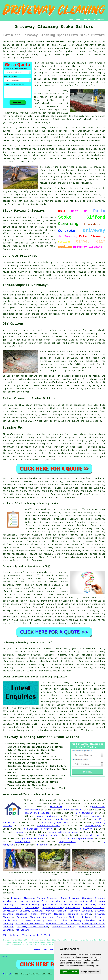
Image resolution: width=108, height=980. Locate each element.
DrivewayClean (9, 974)
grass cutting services (64, 832)
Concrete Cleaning (81, 911)
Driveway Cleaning (31, 911)
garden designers (47, 816)
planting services (49, 835)
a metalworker (85, 813)
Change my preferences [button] (90, 972)
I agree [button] (64, 972)
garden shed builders (38, 813)
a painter (86, 829)
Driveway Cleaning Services (77, 905)
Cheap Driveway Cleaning (76, 898)
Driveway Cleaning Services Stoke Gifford (41, 737)
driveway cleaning (49, 671)
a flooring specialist (56, 823)
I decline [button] (74, 972)
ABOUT (79, 19)
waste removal (92, 816)
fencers (19, 832)
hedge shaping (68, 842)
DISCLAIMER (99, 19)
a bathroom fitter (49, 826)
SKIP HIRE (56, 807)
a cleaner (43, 845)
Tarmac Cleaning (47, 898)
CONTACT (88, 19)
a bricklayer (93, 826)
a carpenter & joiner (38, 829)
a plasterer (94, 835)
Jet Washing (53, 901)
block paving (23, 842)
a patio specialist (56, 819)
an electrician (73, 810)
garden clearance (32, 839)
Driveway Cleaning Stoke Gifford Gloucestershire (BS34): (39, 42)
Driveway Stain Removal (29, 901)
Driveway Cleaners (22, 898)
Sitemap (4, 956)
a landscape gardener (81, 839)
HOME (71, 19)
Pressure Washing (56, 911)
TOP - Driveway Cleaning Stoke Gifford (26, 935)
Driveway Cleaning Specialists (36, 905)
